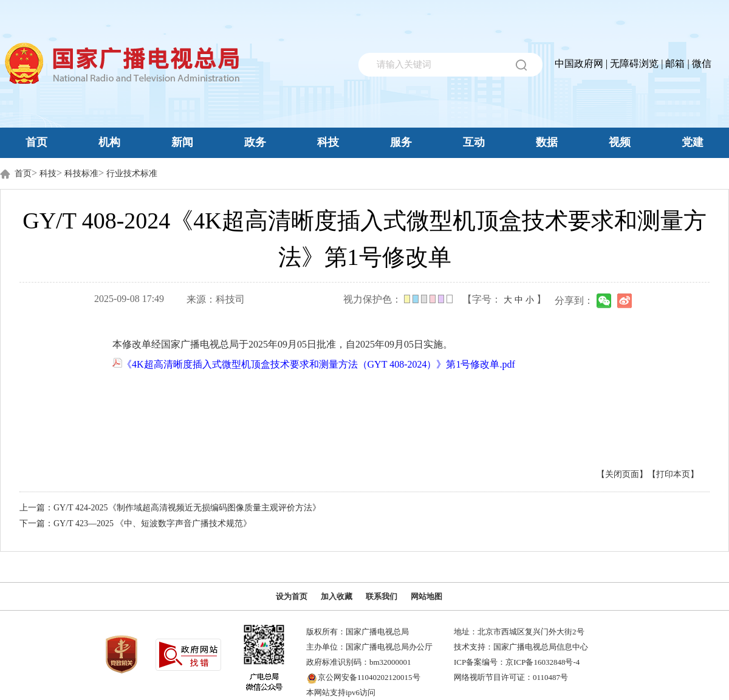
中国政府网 (579, 63)
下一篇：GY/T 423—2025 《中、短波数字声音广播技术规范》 (135, 523)
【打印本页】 (673, 474)
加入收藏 (337, 596)
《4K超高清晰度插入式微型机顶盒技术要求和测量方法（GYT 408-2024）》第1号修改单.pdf (314, 364)
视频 (620, 142)
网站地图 (426, 596)
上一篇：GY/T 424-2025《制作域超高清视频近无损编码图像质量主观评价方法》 (170, 508)
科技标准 (81, 173)
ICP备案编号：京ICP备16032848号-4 (517, 662)
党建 (693, 142)
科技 (328, 142)
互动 (474, 142)
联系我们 (382, 596)
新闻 (182, 142)
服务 (401, 142)
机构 (109, 142)
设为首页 (292, 596)
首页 (36, 142)
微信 (702, 63)
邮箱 (675, 63)
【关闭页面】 (622, 474)
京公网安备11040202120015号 (369, 677)
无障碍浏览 (634, 63)
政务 (255, 142)
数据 (547, 142)
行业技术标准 (132, 173)
